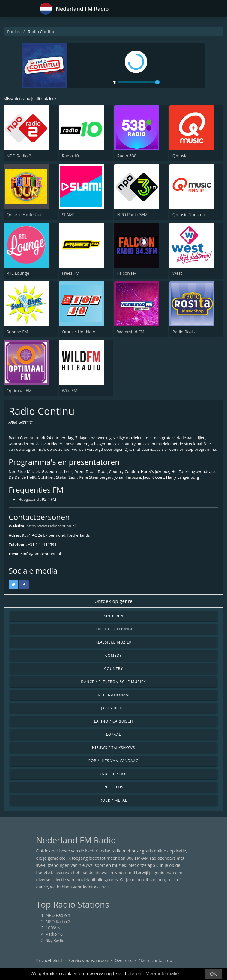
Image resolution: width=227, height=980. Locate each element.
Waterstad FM (131, 332)
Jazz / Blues (113, 708)
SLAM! (68, 214)
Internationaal (113, 695)
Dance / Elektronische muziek (113, 682)
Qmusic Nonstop (189, 214)
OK (213, 974)
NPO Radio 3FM (133, 214)
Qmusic (180, 156)
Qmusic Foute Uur (24, 214)
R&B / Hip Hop (113, 774)
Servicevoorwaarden (88, 960)
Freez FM (71, 273)
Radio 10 (70, 156)
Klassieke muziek (113, 642)
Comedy (114, 655)
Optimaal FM (19, 390)
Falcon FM (127, 273)
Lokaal (113, 734)
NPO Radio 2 (19, 156)
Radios (14, 32)
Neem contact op (155, 960)
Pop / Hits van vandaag (113, 761)
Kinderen (114, 616)
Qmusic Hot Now (78, 332)
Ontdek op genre (113, 601)
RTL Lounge (18, 273)
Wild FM (70, 390)
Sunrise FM (17, 332)
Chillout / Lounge (113, 629)
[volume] (139, 82)
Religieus (113, 787)
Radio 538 (127, 156)
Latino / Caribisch (113, 721)
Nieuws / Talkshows (114, 748)
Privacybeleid (49, 960)
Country (113, 669)
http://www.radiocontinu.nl (51, 526)
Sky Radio (55, 940)
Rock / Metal (114, 800)
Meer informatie (162, 974)
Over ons (123, 960)
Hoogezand (29, 499)
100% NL (54, 928)
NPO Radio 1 (58, 915)
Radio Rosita (185, 332)
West (177, 273)
